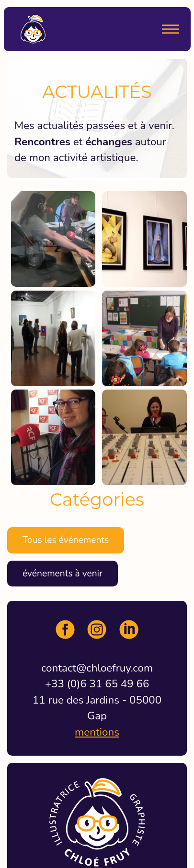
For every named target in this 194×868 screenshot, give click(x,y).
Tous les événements (66, 540)
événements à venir (63, 574)
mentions (97, 732)
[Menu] (171, 29)
